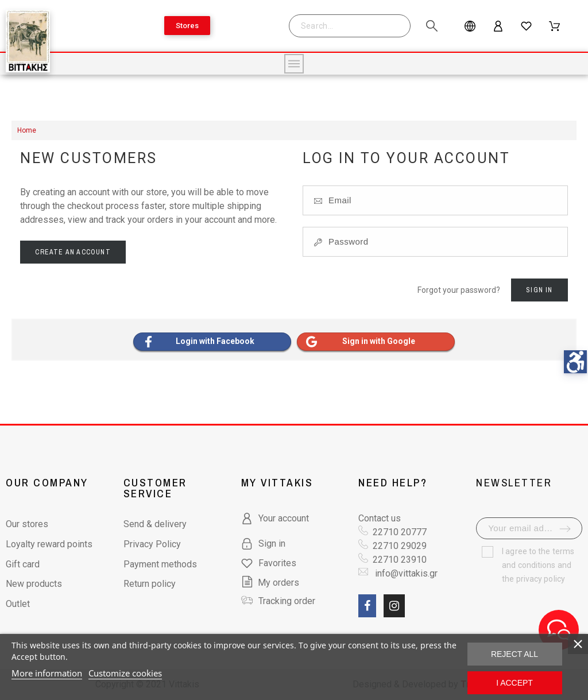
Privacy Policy (152, 544)
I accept (514, 683)
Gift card (23, 564)
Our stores (27, 524)
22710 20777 (400, 532)
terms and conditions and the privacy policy (538, 565)
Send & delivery (155, 524)
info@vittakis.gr (405, 573)
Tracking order (287, 601)
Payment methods (160, 564)
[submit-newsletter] (565, 529)
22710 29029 (400, 546)
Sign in (539, 290)
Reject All (514, 654)
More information (47, 673)
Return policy (150, 584)
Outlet (18, 604)
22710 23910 (400, 560)
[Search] (355, 26)
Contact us (380, 518)
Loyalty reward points (49, 544)
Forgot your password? (459, 290)
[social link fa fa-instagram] (394, 606)
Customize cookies (125, 673)
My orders (270, 583)
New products (34, 584)
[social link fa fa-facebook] (367, 606)
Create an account (73, 252)
